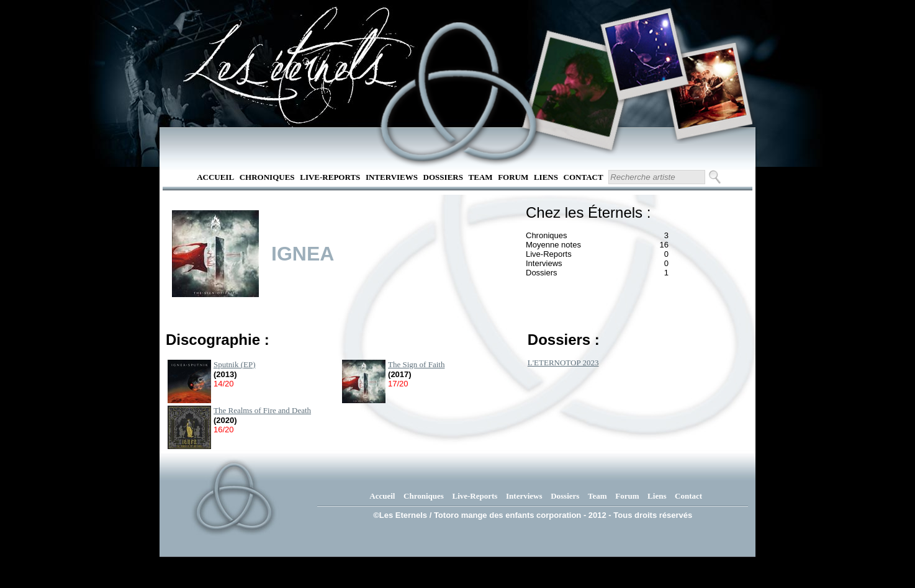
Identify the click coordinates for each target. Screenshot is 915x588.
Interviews (392, 177)
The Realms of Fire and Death (262, 410)
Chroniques (267, 177)
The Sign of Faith (416, 364)
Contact (584, 177)
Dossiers (443, 177)
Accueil (215, 177)
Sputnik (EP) (235, 364)
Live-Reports (330, 177)
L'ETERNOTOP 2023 (563, 363)
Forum (513, 177)
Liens (546, 177)
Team (481, 177)
